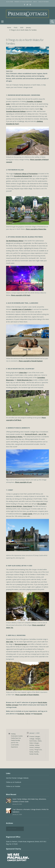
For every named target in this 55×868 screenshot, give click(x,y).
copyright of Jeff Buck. (14, 420)
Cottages (38, 739)
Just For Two (15, 743)
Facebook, (21, 714)
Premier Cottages (35, 736)
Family (31, 752)
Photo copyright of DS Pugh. (21, 295)
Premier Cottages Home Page (23, 2)
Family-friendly (34, 754)
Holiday (13, 734)
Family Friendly (15, 740)
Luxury (32, 750)
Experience (14, 747)
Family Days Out (16, 738)
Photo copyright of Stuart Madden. (27, 695)
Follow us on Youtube (13, 786)
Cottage (32, 739)
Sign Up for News (44, 2)
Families (37, 752)
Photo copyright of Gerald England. (31, 361)
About (35, 2)
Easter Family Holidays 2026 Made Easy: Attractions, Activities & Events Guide (29, 800)
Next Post (9, 71)
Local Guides (15, 745)
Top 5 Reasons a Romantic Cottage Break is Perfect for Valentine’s (31, 811)
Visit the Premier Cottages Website (17, 778)
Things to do (38, 750)
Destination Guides (17, 736)
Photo (44, 418)
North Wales (33, 741)
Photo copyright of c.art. (23, 482)
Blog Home (10, 2)
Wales (40, 741)
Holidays (37, 747)
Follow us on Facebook (14, 782)
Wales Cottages (34, 743)
